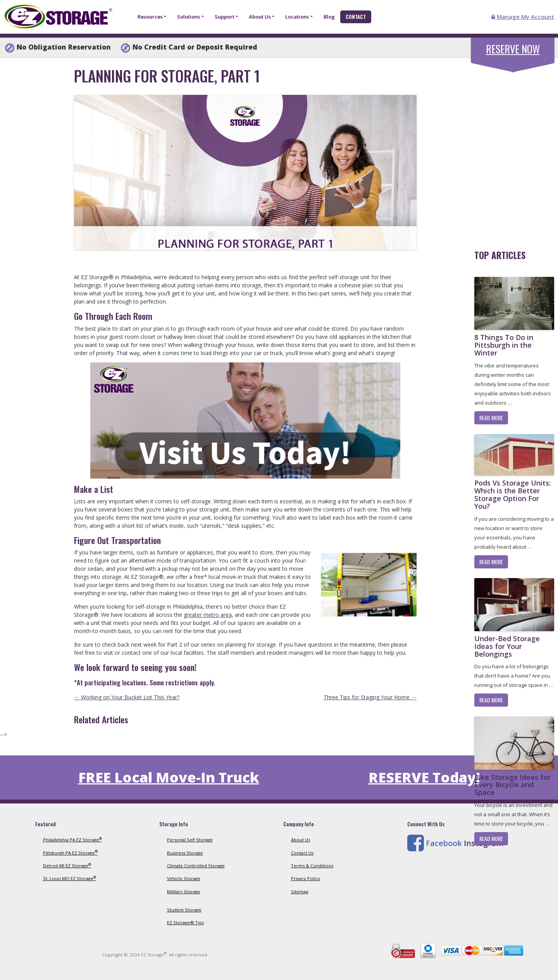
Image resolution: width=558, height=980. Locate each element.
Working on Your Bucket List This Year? (127, 697)
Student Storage (184, 910)
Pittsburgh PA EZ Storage (70, 853)
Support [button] (225, 17)
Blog (329, 17)
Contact (356, 17)
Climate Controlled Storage (196, 866)
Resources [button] (150, 17)
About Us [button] (260, 17)
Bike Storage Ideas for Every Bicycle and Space (512, 785)
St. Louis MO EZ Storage (70, 878)
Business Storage (185, 853)
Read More (491, 418)
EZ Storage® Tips (185, 923)
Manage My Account (523, 17)
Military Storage (184, 892)
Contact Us (302, 853)
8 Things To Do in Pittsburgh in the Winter (504, 345)
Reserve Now (513, 49)
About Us (301, 840)
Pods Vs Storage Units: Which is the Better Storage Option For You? (512, 494)
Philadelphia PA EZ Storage (72, 840)
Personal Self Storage (190, 840)
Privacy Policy (306, 878)
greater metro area (208, 615)
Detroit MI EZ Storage (67, 866)
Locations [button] (297, 17)
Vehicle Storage (184, 878)
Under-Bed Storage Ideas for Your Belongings (507, 646)
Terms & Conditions (312, 866)
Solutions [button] (189, 17)
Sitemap (300, 892)
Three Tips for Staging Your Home (370, 697)
